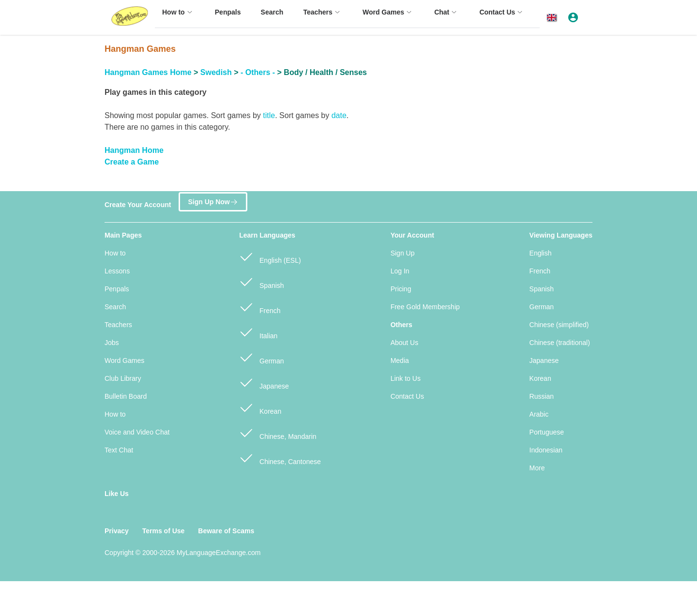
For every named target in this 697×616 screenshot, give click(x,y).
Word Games (124, 361)
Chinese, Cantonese (280, 458)
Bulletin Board (126, 396)
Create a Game (132, 162)
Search (115, 307)
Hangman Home (134, 150)
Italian (258, 332)
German (261, 357)
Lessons (117, 271)
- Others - (258, 72)
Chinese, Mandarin (278, 432)
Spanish (261, 281)
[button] (553, 18)
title (269, 115)
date (339, 115)
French (260, 307)
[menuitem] (179, 17)
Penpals (117, 289)
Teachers (118, 325)
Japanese (264, 382)
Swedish (216, 72)
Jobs (112, 343)
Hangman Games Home (148, 72)
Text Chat (119, 450)
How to (115, 253)
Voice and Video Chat (137, 432)
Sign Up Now (213, 200)
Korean (260, 407)
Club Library (123, 378)
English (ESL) (270, 256)
